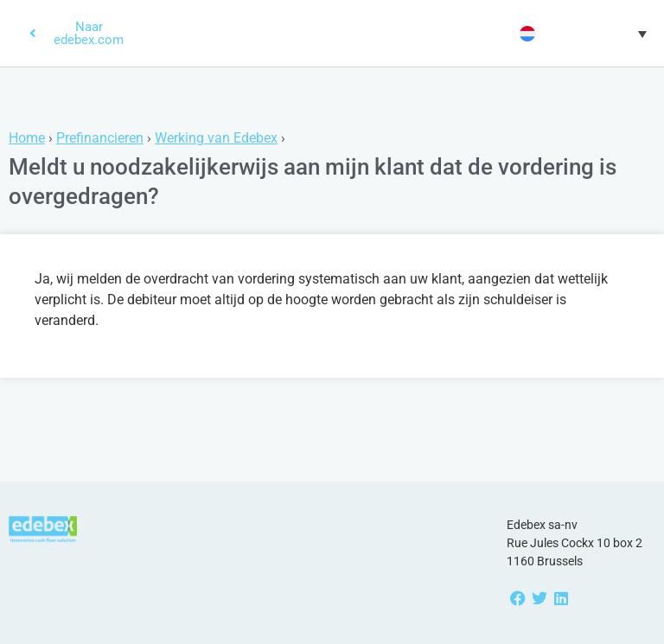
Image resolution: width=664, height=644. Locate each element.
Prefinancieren (100, 138)
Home (27, 138)
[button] (581, 34)
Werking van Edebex (216, 138)
